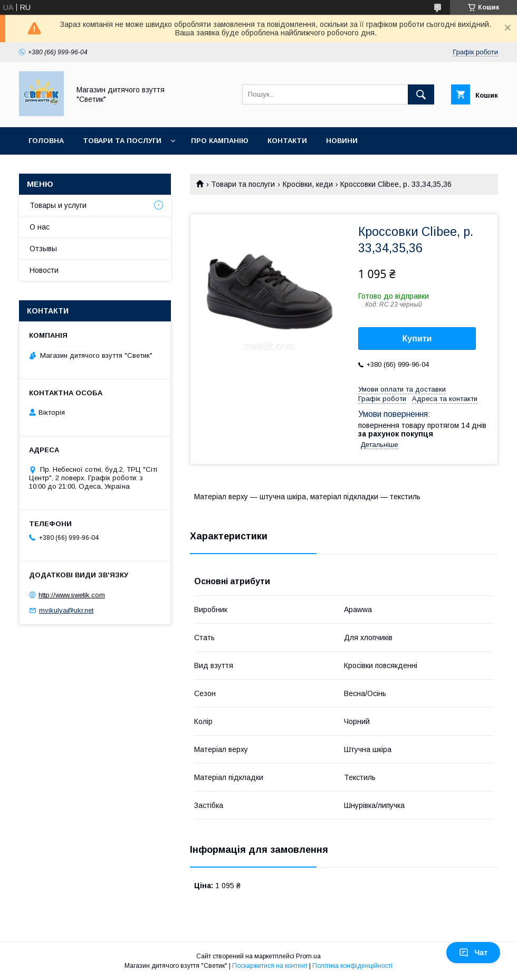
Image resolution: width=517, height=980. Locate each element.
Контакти (287, 141)
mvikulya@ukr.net (66, 610)
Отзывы (43, 249)
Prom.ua (308, 956)
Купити (417, 339)
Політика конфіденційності (352, 966)
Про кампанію (220, 141)
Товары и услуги (58, 205)
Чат (473, 953)
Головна (46, 141)
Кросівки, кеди (308, 184)
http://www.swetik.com (72, 595)
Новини (342, 141)
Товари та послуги (122, 141)
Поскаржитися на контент (270, 966)
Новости (44, 270)
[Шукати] (421, 94)
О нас (40, 227)
